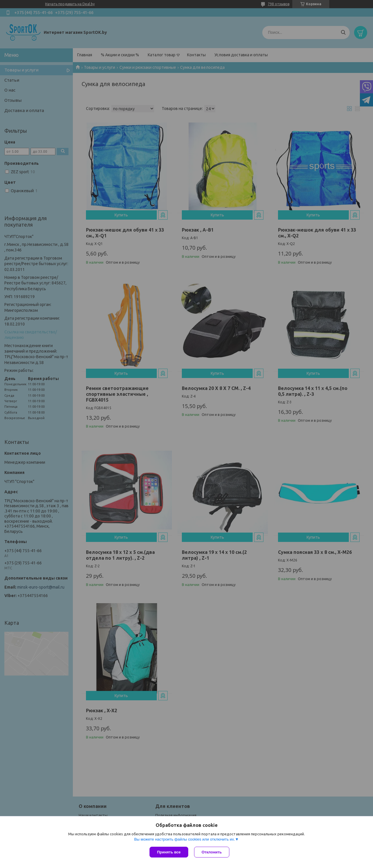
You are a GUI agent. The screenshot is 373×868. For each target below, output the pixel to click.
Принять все (169, 852)
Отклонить (212, 852)
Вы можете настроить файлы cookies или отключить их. (184, 839)
